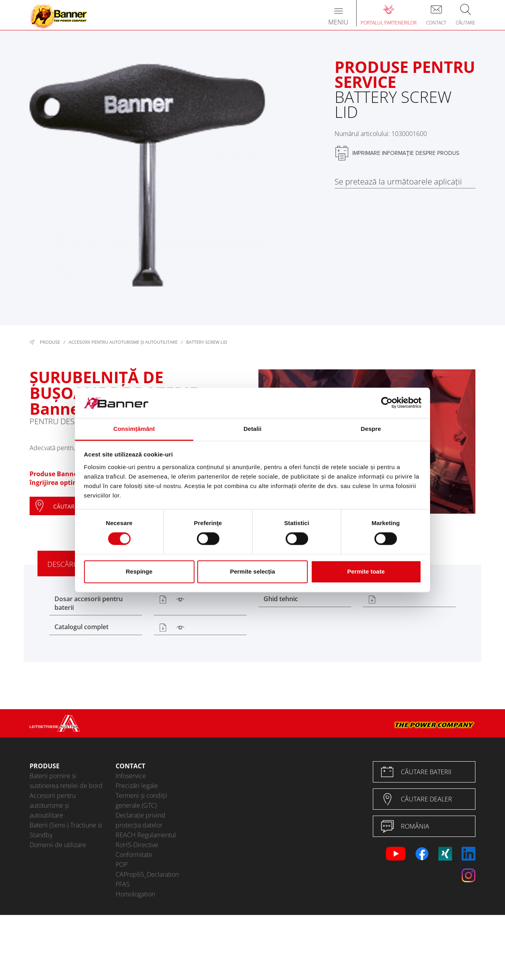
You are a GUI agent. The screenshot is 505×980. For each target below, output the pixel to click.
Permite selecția (252, 571)
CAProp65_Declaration (147, 874)
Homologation (135, 894)
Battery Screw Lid (207, 342)
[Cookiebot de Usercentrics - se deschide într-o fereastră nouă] (387, 403)
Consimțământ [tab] (134, 429)
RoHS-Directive (137, 845)
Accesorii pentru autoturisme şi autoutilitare (123, 342)
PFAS (123, 884)
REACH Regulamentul (146, 835)
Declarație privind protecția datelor (140, 820)
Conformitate (134, 855)
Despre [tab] (371, 429)
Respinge (139, 571)
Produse (50, 342)
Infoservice (131, 776)
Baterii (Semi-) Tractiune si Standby (66, 830)
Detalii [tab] (252, 429)
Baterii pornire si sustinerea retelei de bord (66, 781)
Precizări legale (137, 786)
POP (122, 864)
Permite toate (366, 571)
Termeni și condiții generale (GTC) (141, 800)
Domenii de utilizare (58, 845)
